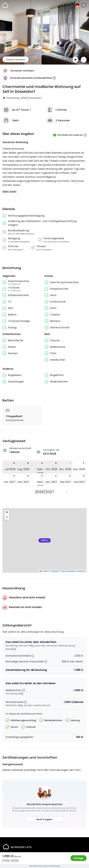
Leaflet (44, 571)
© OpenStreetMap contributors (73, 571)
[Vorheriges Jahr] (22, 492)
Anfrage (79, 858)
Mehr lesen (9, 191)
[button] (7, 513)
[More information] (54, 78)
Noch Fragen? (44, 819)
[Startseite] (5, 5)
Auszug (15, 860)
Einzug (6, 860)
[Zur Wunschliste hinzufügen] (84, 60)
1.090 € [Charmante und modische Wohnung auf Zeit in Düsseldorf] (45, 540)
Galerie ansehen (16, 60)
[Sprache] (78, 5)
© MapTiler (54, 571)
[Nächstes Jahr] (67, 492)
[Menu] (84, 5)
